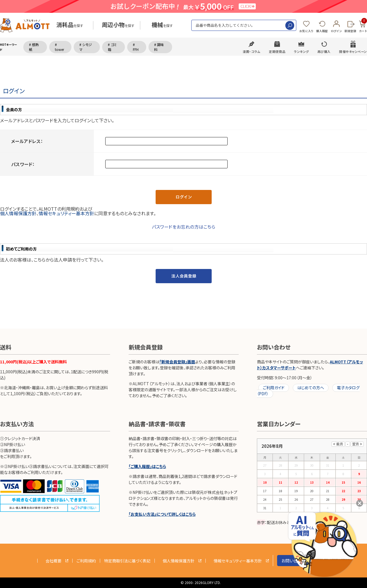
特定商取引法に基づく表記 (127, 561)
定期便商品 (277, 51)
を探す (70, 25)
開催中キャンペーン (353, 51)
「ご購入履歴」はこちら (147, 466)
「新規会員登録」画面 (177, 362)
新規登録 (350, 31)
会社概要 (53, 561)
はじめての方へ (311, 388)
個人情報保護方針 (18, 213)
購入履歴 (322, 31)
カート (363, 26)
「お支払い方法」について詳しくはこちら (162, 514)
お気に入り (306, 31)
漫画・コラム (251, 51)
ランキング (301, 51)
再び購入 (324, 51)
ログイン (336, 31)
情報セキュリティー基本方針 (66, 213)
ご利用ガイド (274, 388)
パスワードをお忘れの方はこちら (184, 227)
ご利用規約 (86, 561)
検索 (290, 25)
